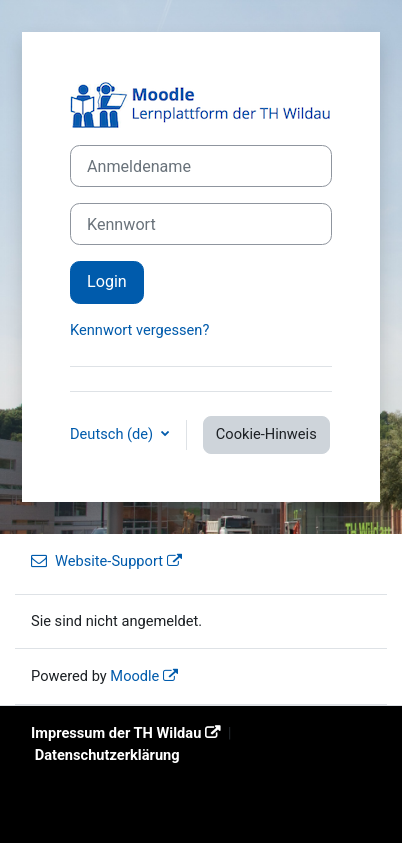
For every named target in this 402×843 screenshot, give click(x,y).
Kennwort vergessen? (139, 330)
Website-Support (97, 561)
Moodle (134, 676)
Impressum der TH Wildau (116, 733)
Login (107, 281)
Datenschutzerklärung (107, 755)
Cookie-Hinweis (266, 434)
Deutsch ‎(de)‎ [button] (113, 434)
